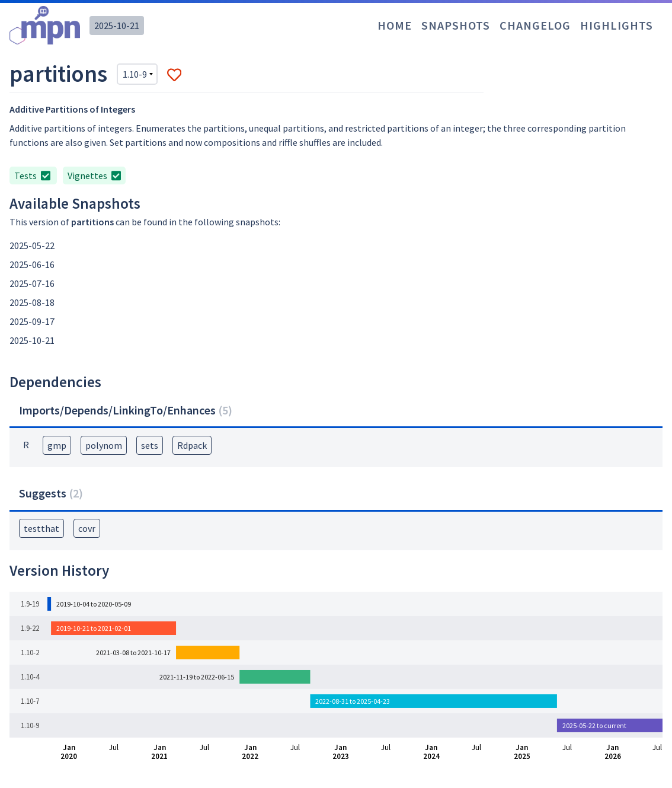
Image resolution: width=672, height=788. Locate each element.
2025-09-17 (32, 321)
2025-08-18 (32, 302)
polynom (104, 445)
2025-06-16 (32, 264)
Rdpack (192, 445)
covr (87, 528)
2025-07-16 (32, 283)
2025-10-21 (117, 25)
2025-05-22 (32, 245)
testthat (41, 528)
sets (150, 445)
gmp (57, 445)
